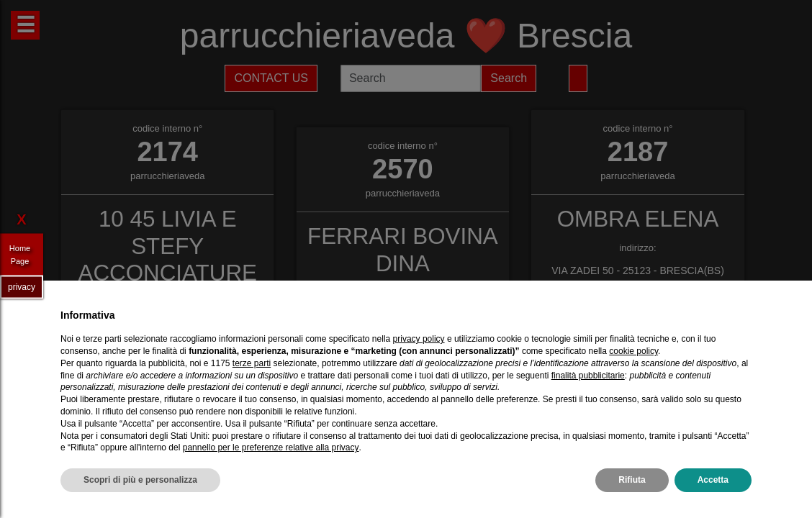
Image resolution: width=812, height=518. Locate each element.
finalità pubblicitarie (588, 376)
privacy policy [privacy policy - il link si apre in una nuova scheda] (419, 339)
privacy (22, 286)
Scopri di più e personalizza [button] (140, 480)
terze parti (252, 363)
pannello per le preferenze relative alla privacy (271, 447)
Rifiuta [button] (632, 480)
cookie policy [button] (633, 351)
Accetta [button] (713, 480)
